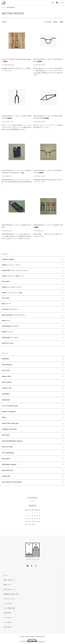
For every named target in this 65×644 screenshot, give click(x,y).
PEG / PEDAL (6, 282)
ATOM (9, 613)
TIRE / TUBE (5, 298)
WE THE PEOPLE (11, 8)
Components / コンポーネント (10, 309)
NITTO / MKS (6, 435)
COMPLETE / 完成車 (8, 259)
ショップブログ (8, 603)
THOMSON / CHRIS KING (9, 429)
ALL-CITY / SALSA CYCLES (10, 406)
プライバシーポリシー (10, 599)
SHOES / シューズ (7, 332)
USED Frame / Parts (8, 343)
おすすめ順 (48, 22)
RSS (5, 613)
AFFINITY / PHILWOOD (9, 412)
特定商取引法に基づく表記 (11, 594)
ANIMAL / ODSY (6, 376)
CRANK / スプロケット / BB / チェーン (13, 276)
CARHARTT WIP (7, 388)
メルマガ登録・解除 (9, 608)
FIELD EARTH (6, 459)
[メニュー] (62, 3)
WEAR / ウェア (6, 321)
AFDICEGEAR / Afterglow (9, 464)
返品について (7, 585)
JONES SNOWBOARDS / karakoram (12, 441)
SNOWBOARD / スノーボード (10, 338)
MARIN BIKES (6, 400)
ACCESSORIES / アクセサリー (11, 326)
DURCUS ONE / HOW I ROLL (10, 423)
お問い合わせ (7, 627)
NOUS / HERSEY (7, 382)
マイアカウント (8, 618)
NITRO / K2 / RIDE (7, 447)
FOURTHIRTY (6, 394)
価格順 (55, 22)
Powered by (32, 641)
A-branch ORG (6, 476)
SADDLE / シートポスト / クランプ (12, 287)
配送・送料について (9, 580)
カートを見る (7, 622)
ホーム (3, 8)
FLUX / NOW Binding (8, 453)
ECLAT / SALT (6, 371)
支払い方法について (9, 589)
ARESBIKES (5, 359)
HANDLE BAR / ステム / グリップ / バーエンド (15, 270)
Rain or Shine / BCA (7, 470)
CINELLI (4, 417)
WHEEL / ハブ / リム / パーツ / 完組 (12, 293)
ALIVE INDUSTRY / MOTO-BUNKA (12, 482)
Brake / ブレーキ (7, 304)
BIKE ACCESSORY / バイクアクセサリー (14, 315)
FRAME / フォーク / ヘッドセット (11, 265)
